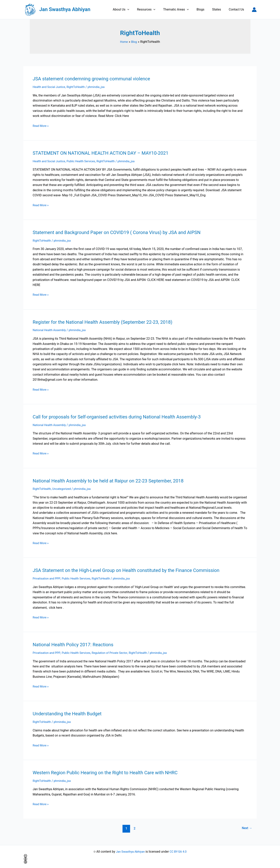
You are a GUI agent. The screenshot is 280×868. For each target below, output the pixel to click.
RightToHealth (79, 87)
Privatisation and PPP (47, 578)
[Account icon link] (254, 10)
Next (246, 828)
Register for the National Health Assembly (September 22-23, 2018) (108, 322)
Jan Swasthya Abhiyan (65, 9)
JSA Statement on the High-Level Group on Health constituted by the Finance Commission (133, 570)
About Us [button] (130, 10)
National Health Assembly (51, 330)
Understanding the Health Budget (70, 713)
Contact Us (237, 9)
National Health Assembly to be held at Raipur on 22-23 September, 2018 (114, 480)
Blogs (204, 9)
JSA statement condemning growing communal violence (96, 79)
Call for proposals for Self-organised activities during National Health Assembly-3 (123, 416)
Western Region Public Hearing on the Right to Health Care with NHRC (111, 772)
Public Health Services (85, 161)
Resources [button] (153, 10)
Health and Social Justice (50, 87)
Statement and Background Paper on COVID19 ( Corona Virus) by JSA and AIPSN (123, 232)
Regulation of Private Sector (115, 652)
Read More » (41, 125)
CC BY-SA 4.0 (179, 851)
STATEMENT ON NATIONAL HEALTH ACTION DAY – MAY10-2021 (106, 153)
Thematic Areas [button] (181, 10)
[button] (136, 10)
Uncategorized (64, 489)
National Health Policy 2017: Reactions (76, 644)
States (219, 9)
